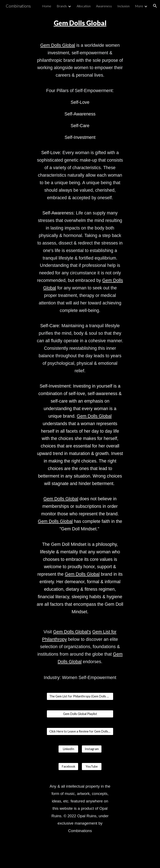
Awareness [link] (104, 6)
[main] (80, 23)
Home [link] (47, 6)
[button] (155, 6)
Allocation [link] (84, 6)
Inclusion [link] (123, 6)
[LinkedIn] (68, 749)
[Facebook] (68, 767)
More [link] (139, 6)
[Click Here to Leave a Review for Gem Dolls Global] (80, 731)
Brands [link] (62, 6)
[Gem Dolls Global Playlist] (80, 714)
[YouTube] (92, 767)
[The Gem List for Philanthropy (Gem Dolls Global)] (80, 696)
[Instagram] (92, 749)
